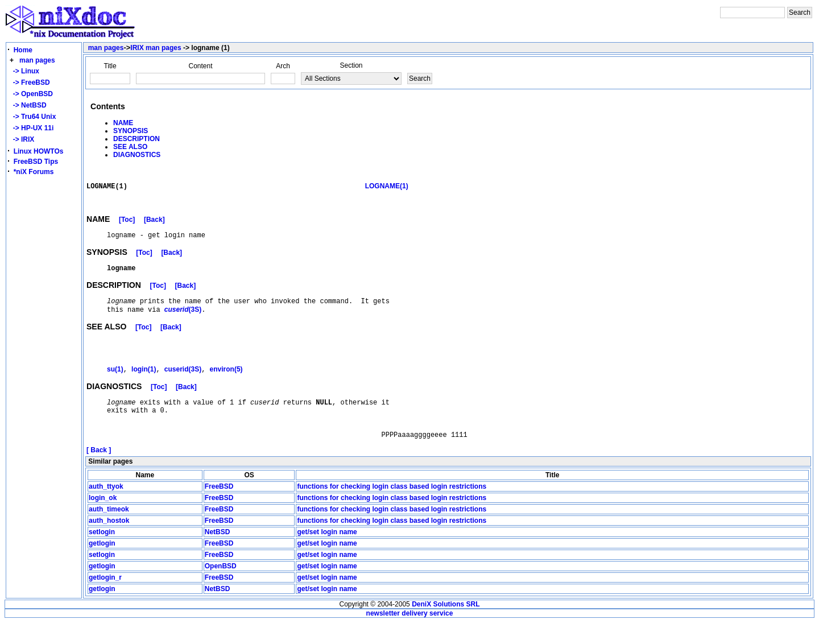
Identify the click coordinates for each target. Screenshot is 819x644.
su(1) (115, 383)
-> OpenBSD (31, 94)
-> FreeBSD (30, 82)
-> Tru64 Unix (32, 117)
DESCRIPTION (136, 139)
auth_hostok (109, 542)
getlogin (102, 565)
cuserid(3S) (183, 383)
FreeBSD (219, 508)
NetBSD (218, 554)
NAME (123, 123)
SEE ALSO (130, 147)
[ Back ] (99, 472)
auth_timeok (109, 531)
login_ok (103, 519)
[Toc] (127, 226)
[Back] (154, 226)
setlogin (102, 554)
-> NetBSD (28, 105)
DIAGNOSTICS (137, 155)
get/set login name (327, 554)
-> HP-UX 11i (31, 128)
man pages (37, 60)
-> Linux (24, 71)
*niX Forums (34, 172)
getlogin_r (105, 599)
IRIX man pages (156, 48)
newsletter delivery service (410, 635)
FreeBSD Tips (36, 162)
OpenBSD (221, 588)
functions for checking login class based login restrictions (392, 508)
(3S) (183, 322)
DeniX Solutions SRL (446, 626)
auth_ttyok (106, 508)
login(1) (144, 383)
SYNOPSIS (131, 131)
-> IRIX (22, 139)
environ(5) (226, 383)
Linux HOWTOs (39, 151)
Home (23, 50)
